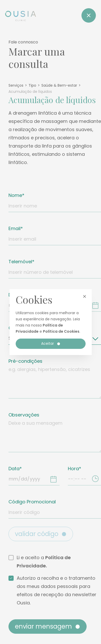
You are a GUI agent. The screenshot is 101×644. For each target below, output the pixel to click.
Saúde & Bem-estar (59, 85)
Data (14, 469)
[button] (85, 296)
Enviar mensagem (48, 626)
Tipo (32, 85)
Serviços (16, 85)
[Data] (53, 479)
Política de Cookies (61, 331)
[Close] (89, 15)
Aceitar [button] (51, 343)
